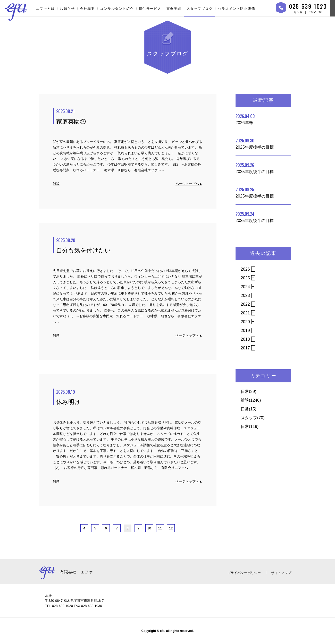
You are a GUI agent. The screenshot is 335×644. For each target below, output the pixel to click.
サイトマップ (281, 573)
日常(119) (250, 427)
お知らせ (67, 9)
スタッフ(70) (253, 418)
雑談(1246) (251, 400)
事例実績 (174, 9)
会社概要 (87, 9)
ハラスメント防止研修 (236, 9)
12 (171, 528)
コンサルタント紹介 (117, 9)
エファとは (45, 9)
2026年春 (245, 119)
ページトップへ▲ (189, 184)
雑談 (56, 184)
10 (149, 528)
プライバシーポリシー (244, 573)
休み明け (129, 397)
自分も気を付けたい (129, 245)
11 (160, 528)
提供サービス (150, 9)
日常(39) (248, 392)
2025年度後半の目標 (255, 143)
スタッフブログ (200, 9)
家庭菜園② (129, 116)
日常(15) (248, 409)
